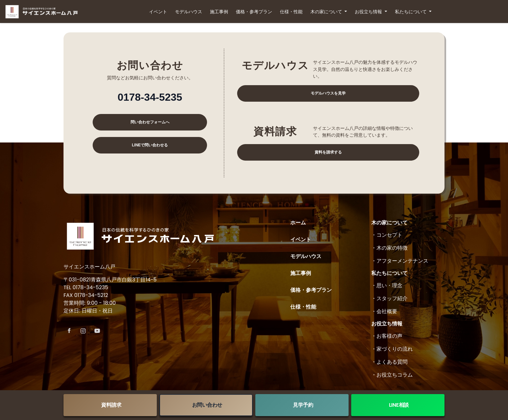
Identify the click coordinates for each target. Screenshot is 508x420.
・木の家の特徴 (389, 248)
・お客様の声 (387, 336)
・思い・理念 (387, 285)
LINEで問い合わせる (150, 145)
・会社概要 (384, 311)
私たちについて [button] (411, 12)
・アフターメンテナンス (400, 261)
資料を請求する (328, 152)
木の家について (389, 223)
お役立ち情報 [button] (369, 12)
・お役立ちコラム (392, 375)
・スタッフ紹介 (389, 298)
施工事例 (219, 12)
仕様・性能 (291, 12)
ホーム (298, 223)
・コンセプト (387, 235)
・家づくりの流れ (392, 349)
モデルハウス (189, 12)
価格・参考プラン (254, 12)
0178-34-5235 (150, 97)
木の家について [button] (327, 12)
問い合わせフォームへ (150, 122)
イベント (158, 12)
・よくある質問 (389, 362)
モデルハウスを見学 (328, 93)
